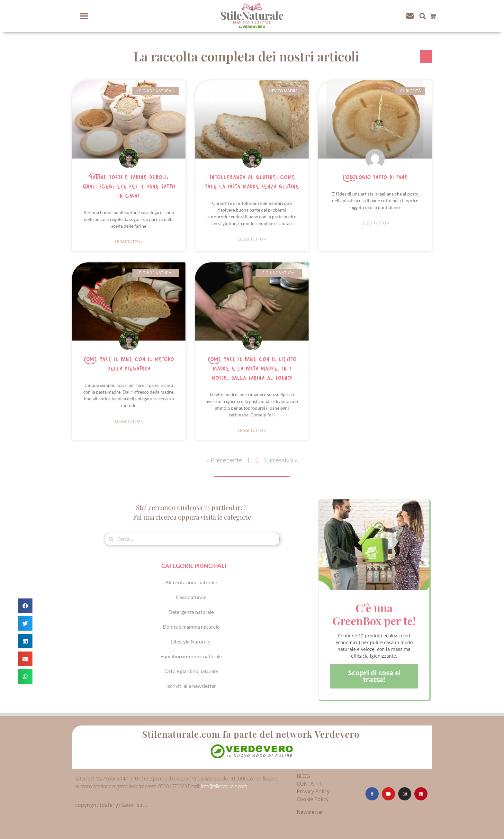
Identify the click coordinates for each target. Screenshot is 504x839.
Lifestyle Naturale (191, 641)
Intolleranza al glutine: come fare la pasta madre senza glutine (252, 182)
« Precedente (224, 460)
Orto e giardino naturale (191, 671)
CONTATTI (309, 784)
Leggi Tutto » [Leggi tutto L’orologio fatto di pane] (375, 223)
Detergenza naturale (191, 612)
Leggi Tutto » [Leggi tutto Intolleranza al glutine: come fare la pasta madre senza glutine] (252, 239)
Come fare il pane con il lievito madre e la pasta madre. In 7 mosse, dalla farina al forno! (252, 369)
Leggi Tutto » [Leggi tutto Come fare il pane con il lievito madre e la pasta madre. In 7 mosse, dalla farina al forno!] (252, 430)
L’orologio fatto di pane (375, 178)
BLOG (303, 776)
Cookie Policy (313, 799)
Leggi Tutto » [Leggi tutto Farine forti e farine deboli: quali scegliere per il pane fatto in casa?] (129, 242)
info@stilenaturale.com (224, 786)
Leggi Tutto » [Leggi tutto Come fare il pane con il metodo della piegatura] (129, 421)
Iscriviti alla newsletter (191, 686)
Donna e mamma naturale (191, 627)
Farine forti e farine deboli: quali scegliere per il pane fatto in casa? (129, 187)
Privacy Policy (313, 791)
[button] (84, 16)
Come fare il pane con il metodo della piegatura (129, 364)
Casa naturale (191, 597)
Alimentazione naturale (191, 582)
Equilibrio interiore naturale (191, 656)
